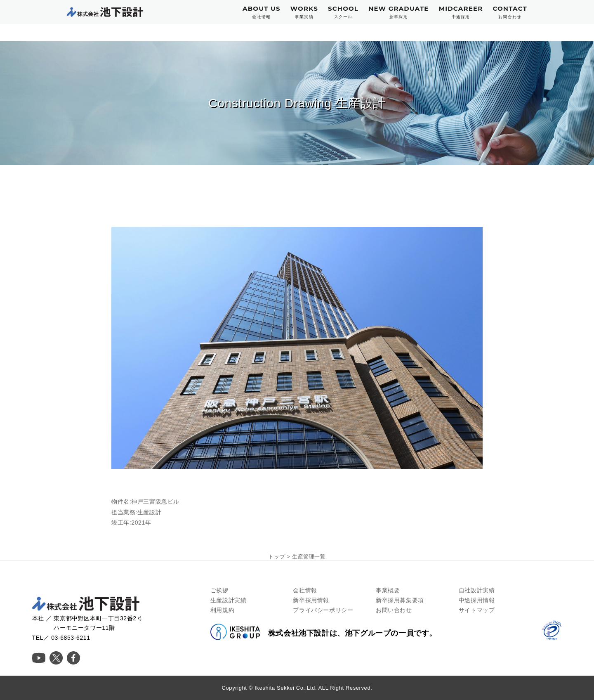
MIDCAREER (461, 12)
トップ (277, 557)
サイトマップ (477, 610)
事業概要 (388, 590)
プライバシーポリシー (323, 610)
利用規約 (222, 610)
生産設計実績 (229, 600)
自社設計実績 (477, 590)
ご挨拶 (219, 590)
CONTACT (510, 12)
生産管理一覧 (309, 557)
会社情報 (305, 590)
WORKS (304, 12)
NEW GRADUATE (399, 12)
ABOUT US (262, 12)
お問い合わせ (394, 610)
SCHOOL (343, 12)
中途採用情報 (477, 600)
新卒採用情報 (311, 600)
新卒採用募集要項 (400, 600)
